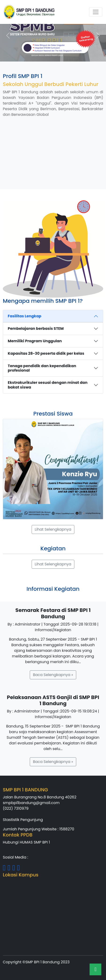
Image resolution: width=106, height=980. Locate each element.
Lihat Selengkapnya (53, 529)
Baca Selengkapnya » (53, 675)
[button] (8, 35)
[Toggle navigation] (96, 12)
